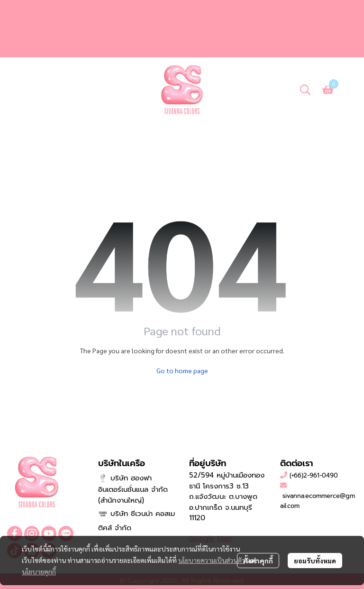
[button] (305, 90)
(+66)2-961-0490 (314, 475)
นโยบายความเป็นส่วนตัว (212, 560)
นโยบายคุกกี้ (39, 571)
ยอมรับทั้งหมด (315, 561)
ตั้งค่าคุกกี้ (258, 561)
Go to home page (182, 370)
